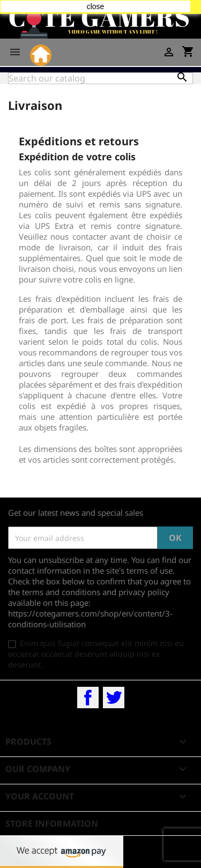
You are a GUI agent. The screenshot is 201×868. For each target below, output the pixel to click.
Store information (52, 824)
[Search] (100, 78)
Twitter (114, 698)
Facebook (88, 698)
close (96, 6)
